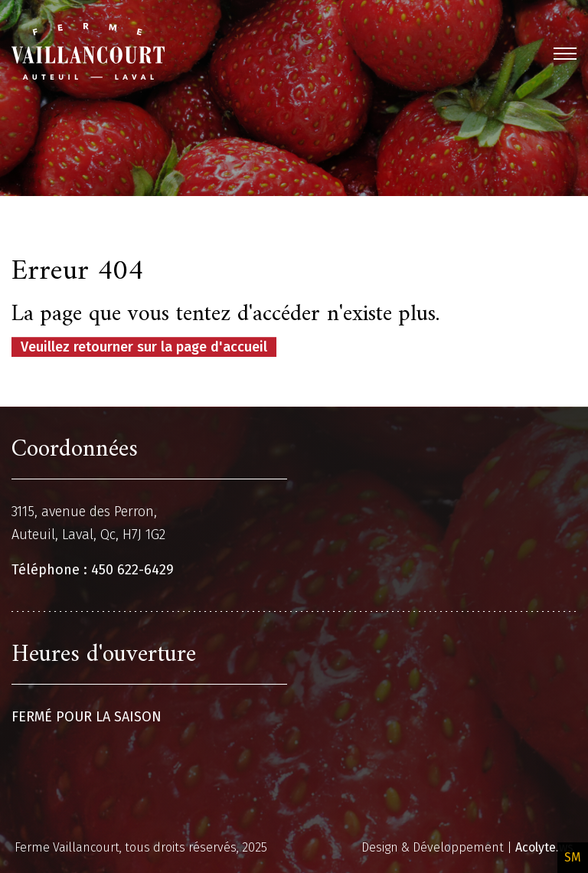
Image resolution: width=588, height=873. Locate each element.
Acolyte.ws (544, 847)
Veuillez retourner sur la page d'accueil (144, 347)
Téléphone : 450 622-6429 (93, 570)
